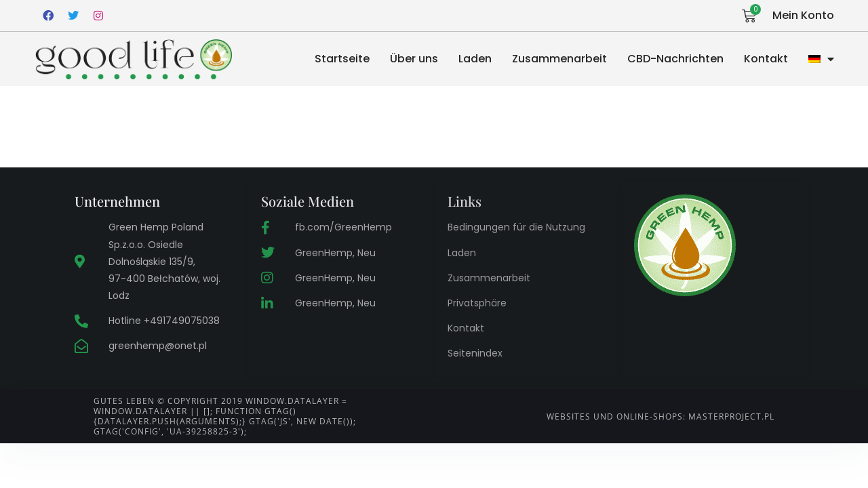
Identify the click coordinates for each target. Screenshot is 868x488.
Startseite (342, 59)
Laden (475, 59)
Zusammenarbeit (559, 59)
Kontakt (766, 59)
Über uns (414, 59)
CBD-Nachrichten (675, 59)
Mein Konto (803, 15)
